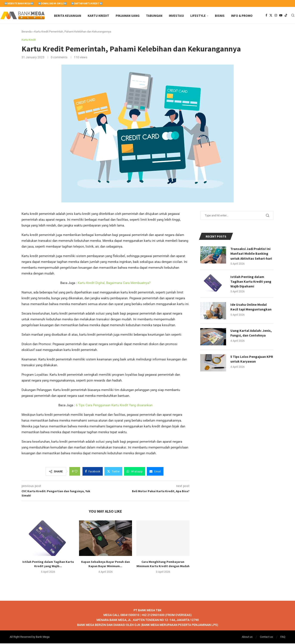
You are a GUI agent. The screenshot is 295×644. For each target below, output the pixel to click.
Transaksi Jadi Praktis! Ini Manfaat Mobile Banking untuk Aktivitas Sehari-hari (251, 254)
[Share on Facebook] (93, 472)
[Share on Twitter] (113, 472)
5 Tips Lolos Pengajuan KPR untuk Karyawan (252, 360)
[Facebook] (266, 16)
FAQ (283, 637)
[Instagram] (276, 16)
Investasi (176, 16)
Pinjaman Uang (128, 16)
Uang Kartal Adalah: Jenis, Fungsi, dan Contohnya (251, 334)
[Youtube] (281, 16)
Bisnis (220, 16)
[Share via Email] (155, 472)
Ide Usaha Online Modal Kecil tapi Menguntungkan (251, 308)
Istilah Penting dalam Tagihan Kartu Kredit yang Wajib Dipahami (251, 282)
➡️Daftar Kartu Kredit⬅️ (87, 3)
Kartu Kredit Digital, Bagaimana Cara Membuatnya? (114, 284)
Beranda (27, 32)
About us (247, 637)
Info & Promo (242, 16)
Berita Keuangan (68, 16)
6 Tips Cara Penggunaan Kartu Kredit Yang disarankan (114, 406)
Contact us (266, 637)
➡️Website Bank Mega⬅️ (19, 3)
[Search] (293, 16)
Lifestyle (198, 16)
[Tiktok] (286, 16)
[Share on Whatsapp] (135, 472)
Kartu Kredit (98, 16)
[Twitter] (271, 16)
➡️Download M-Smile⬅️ (52, 3)
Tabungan (154, 16)
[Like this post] (76, 472)
